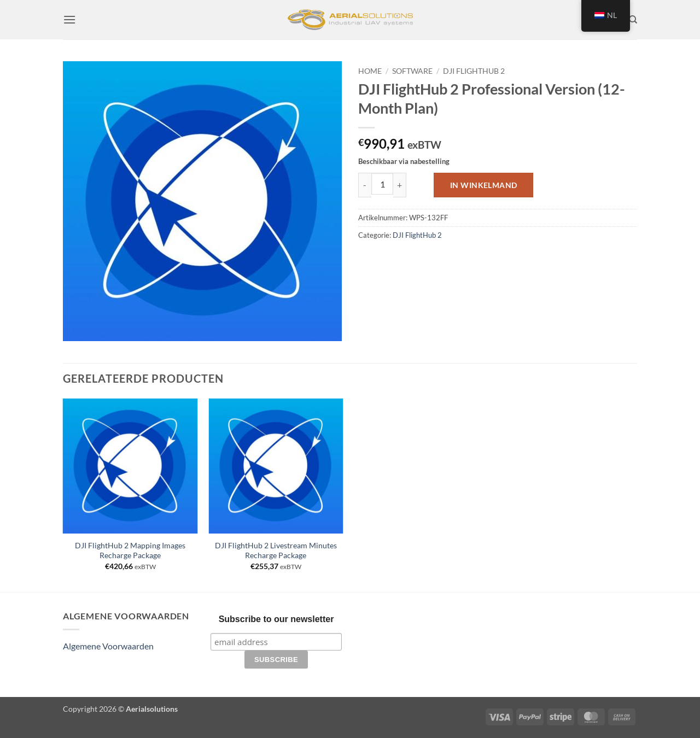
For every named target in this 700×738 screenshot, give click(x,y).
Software (412, 71)
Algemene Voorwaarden (108, 646)
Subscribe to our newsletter (276, 619)
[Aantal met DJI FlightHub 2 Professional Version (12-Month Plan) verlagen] (365, 185)
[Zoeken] (633, 20)
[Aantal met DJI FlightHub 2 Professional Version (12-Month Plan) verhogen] (400, 185)
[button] (69, 19)
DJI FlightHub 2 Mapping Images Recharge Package (130, 550)
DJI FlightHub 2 (474, 71)
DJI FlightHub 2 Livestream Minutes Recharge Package (276, 550)
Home (370, 71)
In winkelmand (483, 185)
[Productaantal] (382, 184)
